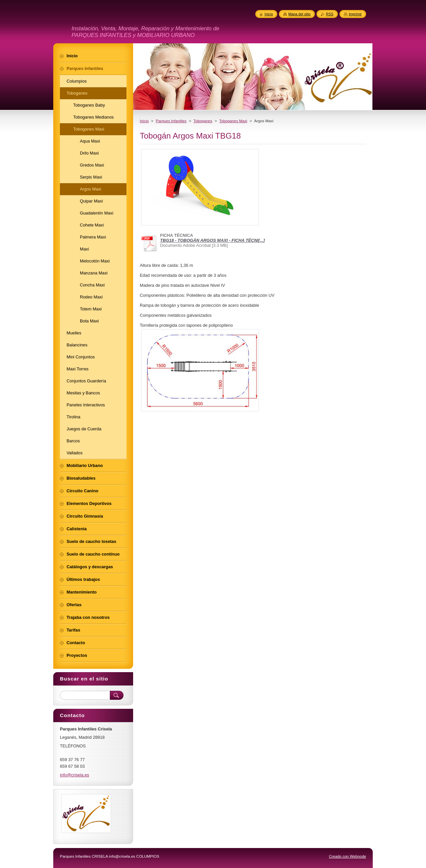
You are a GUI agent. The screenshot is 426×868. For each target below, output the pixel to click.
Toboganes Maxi (233, 121)
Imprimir (355, 14)
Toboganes (203, 121)
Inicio (144, 121)
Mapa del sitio (299, 14)
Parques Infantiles (171, 121)
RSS (329, 14)
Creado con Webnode (347, 856)
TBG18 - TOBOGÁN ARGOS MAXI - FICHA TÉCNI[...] (212, 240)
